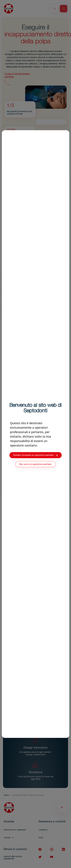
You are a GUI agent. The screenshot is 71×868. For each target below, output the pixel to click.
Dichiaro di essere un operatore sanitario (35, 455)
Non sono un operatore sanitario (35, 464)
